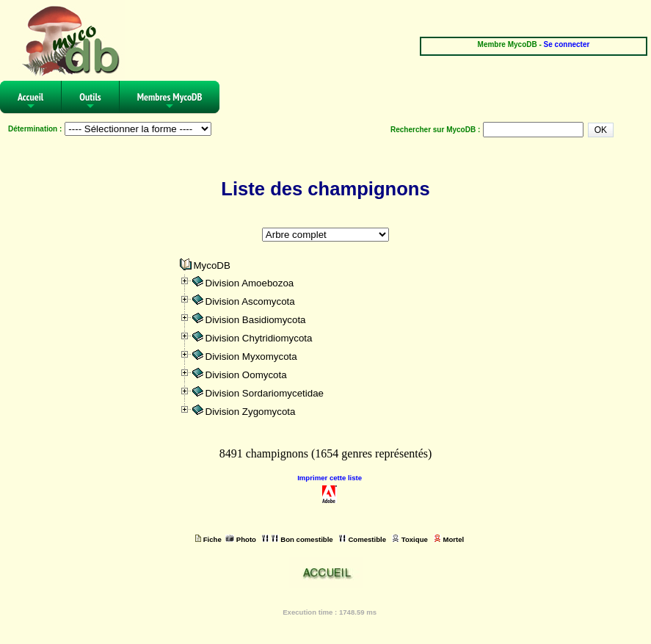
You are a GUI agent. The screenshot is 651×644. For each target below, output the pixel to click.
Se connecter (567, 44)
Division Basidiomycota (256, 320)
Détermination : (35, 129)
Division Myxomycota (251, 357)
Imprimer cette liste (330, 478)
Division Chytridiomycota (259, 338)
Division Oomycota (246, 375)
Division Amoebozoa (250, 283)
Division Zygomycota (251, 412)
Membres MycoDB (170, 102)
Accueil (30, 102)
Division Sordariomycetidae (265, 393)
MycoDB (212, 265)
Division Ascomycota (250, 301)
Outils (90, 102)
